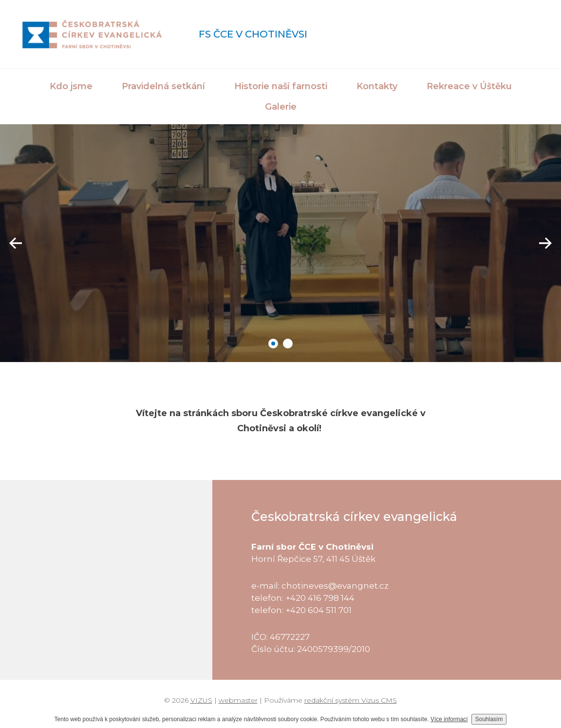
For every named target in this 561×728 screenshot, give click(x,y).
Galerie (281, 107)
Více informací (449, 719)
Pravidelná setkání (163, 86)
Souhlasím (489, 719)
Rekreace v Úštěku (469, 86)
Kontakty (377, 86)
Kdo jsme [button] (71, 86)
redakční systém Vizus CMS (351, 700)
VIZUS (201, 700)
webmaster (238, 700)
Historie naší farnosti (281, 86)
